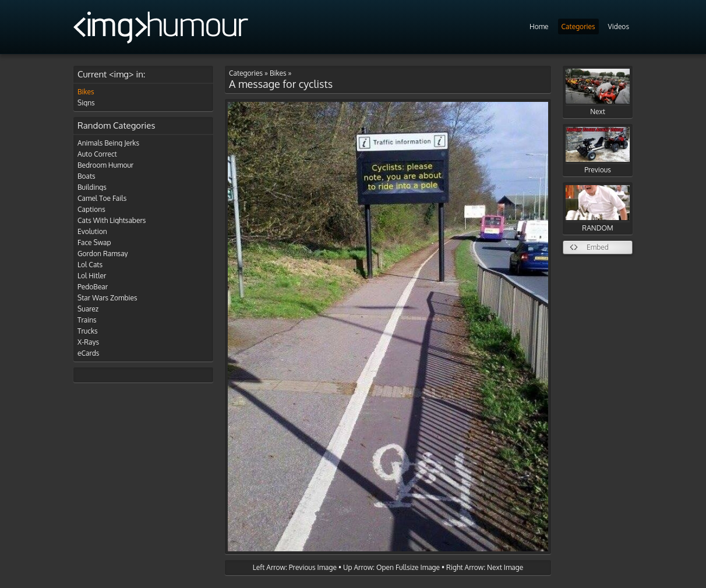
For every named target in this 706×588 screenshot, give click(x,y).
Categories (578, 26)
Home (539, 26)
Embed (598, 247)
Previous (598, 150)
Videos (619, 26)
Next (598, 92)
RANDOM (598, 209)
